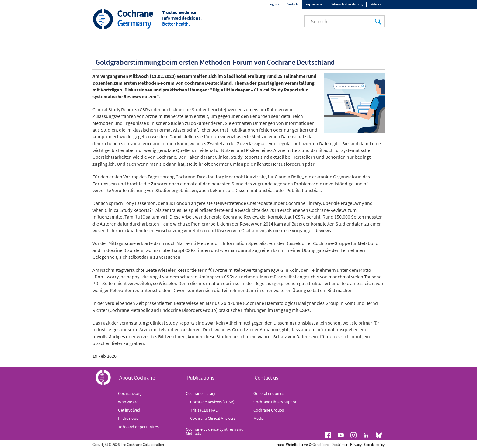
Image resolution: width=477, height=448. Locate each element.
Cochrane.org (130, 393)
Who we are (128, 402)
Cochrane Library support (276, 402)
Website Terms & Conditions (307, 445)
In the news (128, 418)
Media (259, 418)
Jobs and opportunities (138, 427)
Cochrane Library (201, 393)
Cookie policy (374, 445)
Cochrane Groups (269, 410)
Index (280, 445)
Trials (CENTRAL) (204, 410)
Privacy (356, 445)
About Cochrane (137, 378)
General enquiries (269, 393)
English (274, 4)
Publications (201, 378)
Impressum (314, 4)
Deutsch (292, 4)
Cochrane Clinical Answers (213, 418)
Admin (376, 4)
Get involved (129, 410)
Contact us (266, 378)
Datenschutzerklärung (346, 4)
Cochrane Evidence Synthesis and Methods (215, 431)
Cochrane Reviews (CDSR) (212, 402)
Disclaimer (339, 445)
